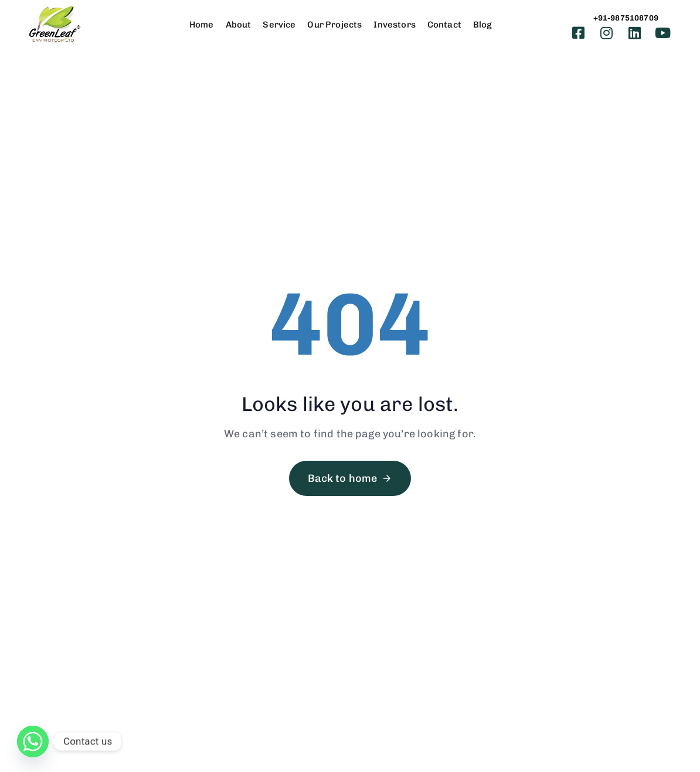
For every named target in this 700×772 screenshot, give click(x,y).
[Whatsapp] (33, 742)
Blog (483, 25)
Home (202, 25)
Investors (394, 25)
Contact (444, 25)
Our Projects (334, 25)
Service (279, 25)
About (239, 25)
